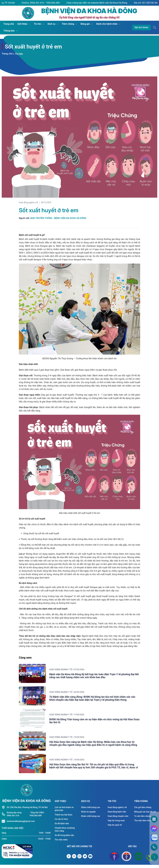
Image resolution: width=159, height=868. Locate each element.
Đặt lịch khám (141, 27)
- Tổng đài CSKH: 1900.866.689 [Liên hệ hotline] (37, 818)
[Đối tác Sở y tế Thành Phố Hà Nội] (126, 860)
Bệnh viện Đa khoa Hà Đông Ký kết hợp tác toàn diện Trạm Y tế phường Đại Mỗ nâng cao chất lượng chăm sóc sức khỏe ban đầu (96, 676)
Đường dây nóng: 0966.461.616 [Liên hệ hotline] (14, 818)
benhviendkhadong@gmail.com (21, 825)
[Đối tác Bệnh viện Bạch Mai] (139, 860)
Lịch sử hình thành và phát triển (64, 812)
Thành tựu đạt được (63, 818)
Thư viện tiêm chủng (143, 824)
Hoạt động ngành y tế (28, 202)
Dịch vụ (48, 24)
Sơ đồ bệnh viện (62, 827)
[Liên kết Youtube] (90, 860)
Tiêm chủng (64, 24)
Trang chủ (8, 24)
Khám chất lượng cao (91, 811)
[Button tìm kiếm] (155, 28)
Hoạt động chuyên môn (118, 820)
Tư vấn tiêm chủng (142, 820)
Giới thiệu (21, 24)
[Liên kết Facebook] (69, 860)
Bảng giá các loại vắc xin (145, 815)
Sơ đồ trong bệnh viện (64, 839)
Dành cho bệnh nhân (101, 24)
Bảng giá (80, 24)
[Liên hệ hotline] (4, 825)
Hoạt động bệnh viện (117, 815)
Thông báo (9, 31)
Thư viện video (61, 843)
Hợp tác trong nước (116, 824)
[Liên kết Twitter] (85, 860)
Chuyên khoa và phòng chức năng (65, 833)
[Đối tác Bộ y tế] (114, 860)
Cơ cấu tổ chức (61, 823)
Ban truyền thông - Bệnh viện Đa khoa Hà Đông (58, 218)
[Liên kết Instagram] (79, 860)
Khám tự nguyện (88, 815)
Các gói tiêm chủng (143, 811)
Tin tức (35, 24)
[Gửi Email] (74, 860)
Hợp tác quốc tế (115, 829)
